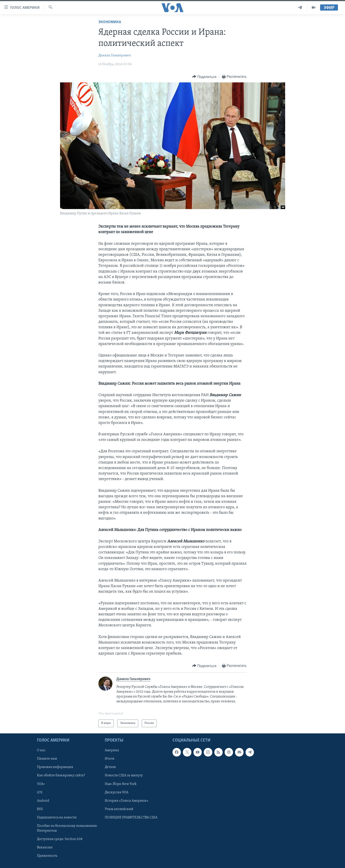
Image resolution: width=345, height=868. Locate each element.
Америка (112, 750)
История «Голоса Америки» (127, 801)
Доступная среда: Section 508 (60, 839)
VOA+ (41, 784)
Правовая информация (55, 767)
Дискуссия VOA (117, 792)
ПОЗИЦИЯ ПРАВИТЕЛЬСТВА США (131, 818)
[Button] (204, 77)
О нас (41, 750)
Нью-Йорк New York (121, 784)
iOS (40, 792)
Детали (110, 767)
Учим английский (119, 809)
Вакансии (45, 848)
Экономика (110, 22)
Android (43, 801)
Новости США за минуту (124, 775)
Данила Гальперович (115, 56)
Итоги (110, 759)
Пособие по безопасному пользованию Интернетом (67, 828)
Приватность (47, 856)
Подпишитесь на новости (57, 818)
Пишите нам (47, 759)
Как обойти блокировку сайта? (61, 775)
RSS (40, 809)
